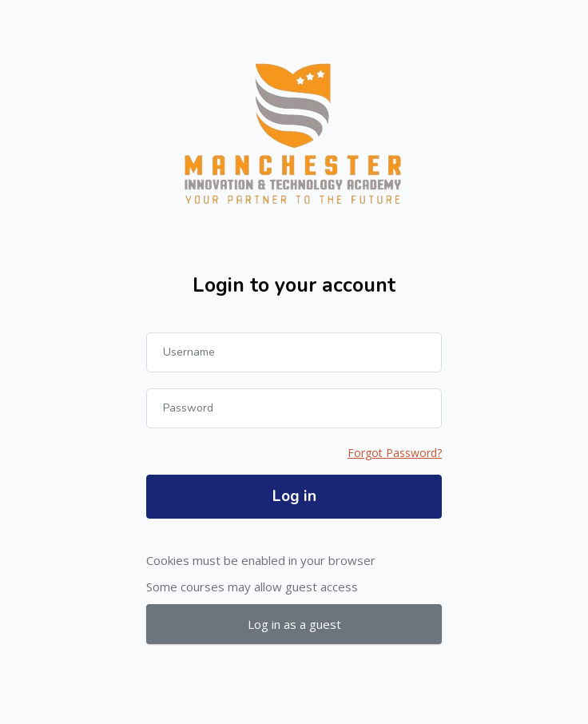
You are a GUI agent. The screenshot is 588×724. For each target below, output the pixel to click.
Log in (294, 496)
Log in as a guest (294, 624)
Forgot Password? (395, 453)
